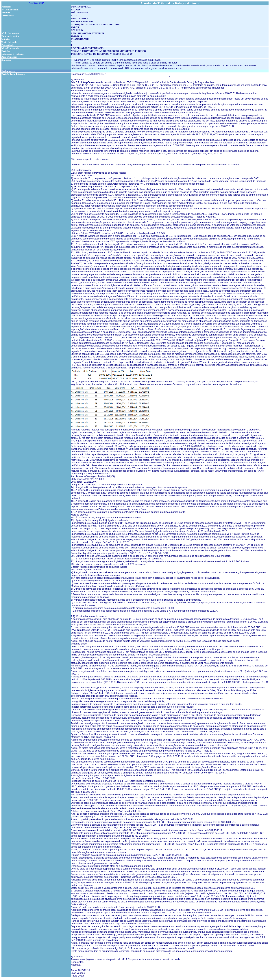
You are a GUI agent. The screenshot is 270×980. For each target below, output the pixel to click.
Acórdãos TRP (36, 3)
